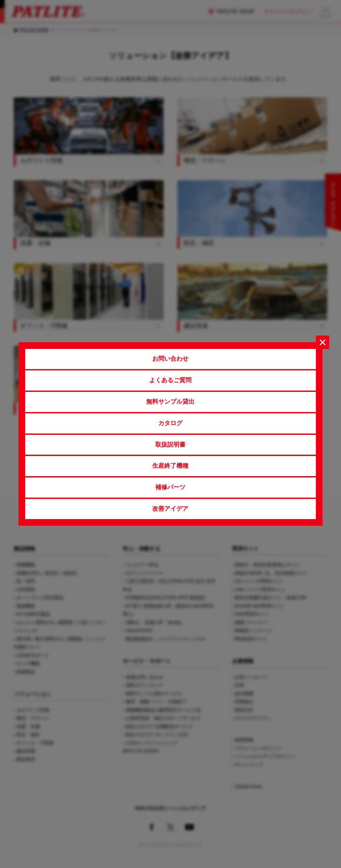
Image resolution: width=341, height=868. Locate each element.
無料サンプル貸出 (170, 402)
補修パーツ (170, 487)
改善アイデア (170, 509)
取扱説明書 (170, 445)
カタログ (170, 423)
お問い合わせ (170, 359)
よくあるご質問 (170, 380)
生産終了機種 (170, 466)
